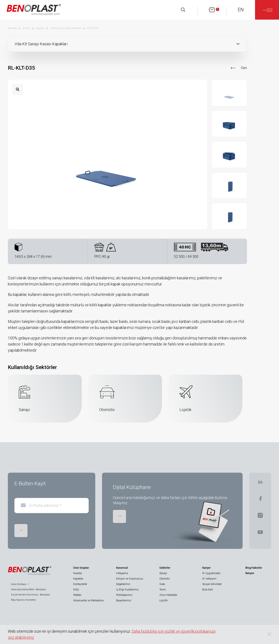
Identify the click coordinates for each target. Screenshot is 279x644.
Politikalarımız (124, 595)
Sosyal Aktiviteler (212, 584)
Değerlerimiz (123, 584)
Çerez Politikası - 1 (20, 584)
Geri (244, 68)
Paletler (77, 595)
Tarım (163, 590)
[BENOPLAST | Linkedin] (260, 483)
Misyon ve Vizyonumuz (130, 579)
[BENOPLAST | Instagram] (260, 517)
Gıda (162, 584)
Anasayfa (12, 28)
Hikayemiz (122, 573)
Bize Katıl (208, 590)
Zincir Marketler (168, 595)
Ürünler (26, 28)
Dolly (76, 590)
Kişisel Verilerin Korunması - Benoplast (31, 595)
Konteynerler (80, 584)
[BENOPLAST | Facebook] (260, 500)
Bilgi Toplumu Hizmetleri (24, 600)
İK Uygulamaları (211, 573)
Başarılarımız (124, 600)
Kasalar (78, 573)
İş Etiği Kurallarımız (127, 590)
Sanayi (163, 573)
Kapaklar (40, 28)
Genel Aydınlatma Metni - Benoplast (28, 589)
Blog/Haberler (254, 568)
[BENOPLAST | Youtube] (260, 534)
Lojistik (163, 600)
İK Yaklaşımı (209, 579)
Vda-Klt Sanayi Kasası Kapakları (66, 28)
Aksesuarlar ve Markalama (88, 600)
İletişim (250, 573)
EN (241, 10)
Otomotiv (165, 579)
